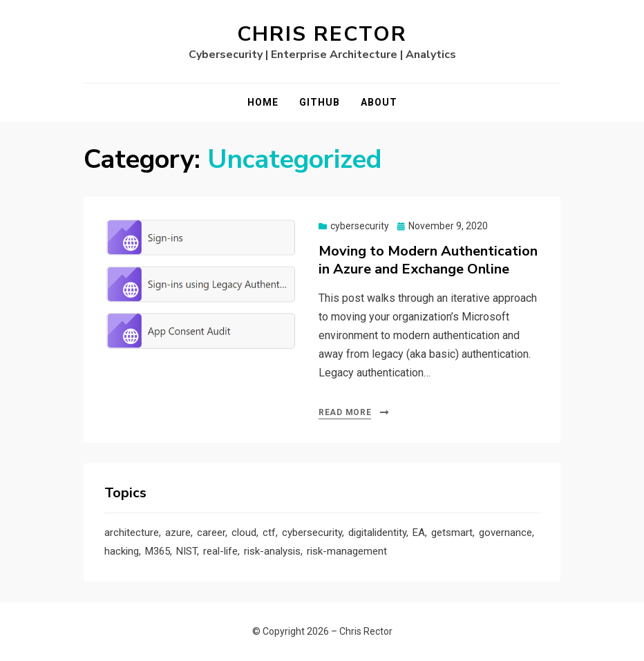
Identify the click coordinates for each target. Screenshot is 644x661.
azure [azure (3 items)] (178, 533)
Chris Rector (322, 34)
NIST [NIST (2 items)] (187, 551)
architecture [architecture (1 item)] (132, 533)
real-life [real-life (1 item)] (220, 551)
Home (263, 102)
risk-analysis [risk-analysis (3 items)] (272, 551)
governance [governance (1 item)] (505, 533)
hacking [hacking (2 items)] (122, 551)
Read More (345, 412)
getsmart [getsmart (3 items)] (452, 533)
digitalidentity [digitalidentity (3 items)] (377, 533)
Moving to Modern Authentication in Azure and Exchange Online (428, 260)
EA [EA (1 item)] (419, 533)
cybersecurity (360, 226)
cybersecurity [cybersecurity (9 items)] (312, 533)
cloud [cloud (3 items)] (244, 533)
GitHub (320, 102)
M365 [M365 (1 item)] (158, 551)
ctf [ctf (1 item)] (269, 533)
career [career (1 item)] (211, 533)
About (379, 102)
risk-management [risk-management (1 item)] (347, 551)
